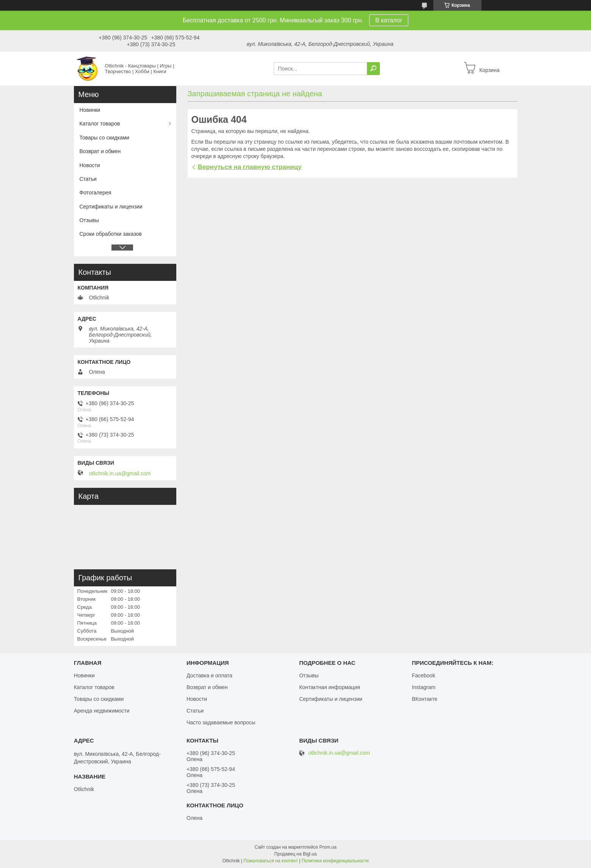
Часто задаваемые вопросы (221, 722)
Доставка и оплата (209, 675)
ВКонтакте (424, 699)
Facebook (423, 675)
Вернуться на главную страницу (250, 167)
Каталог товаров (100, 124)
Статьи (88, 179)
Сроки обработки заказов (111, 234)
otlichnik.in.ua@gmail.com (120, 473)
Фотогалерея (96, 193)
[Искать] (373, 69)
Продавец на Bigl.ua (296, 854)
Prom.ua (328, 847)
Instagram (423, 687)
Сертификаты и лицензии (111, 207)
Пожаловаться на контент (270, 861)
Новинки (90, 110)
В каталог (389, 20)
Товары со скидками (105, 138)
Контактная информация (330, 687)
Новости (90, 165)
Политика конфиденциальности (335, 861)
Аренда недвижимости (102, 711)
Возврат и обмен (100, 151)
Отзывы (89, 220)
